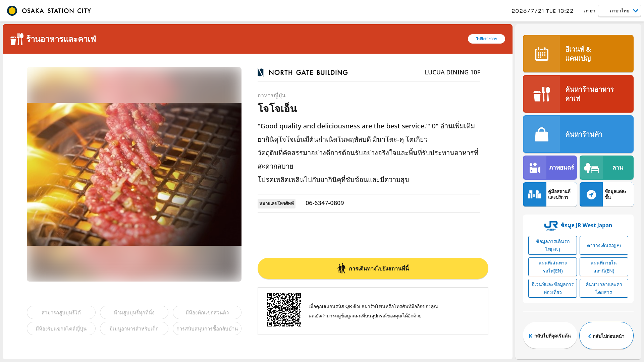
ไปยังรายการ (487, 39)
